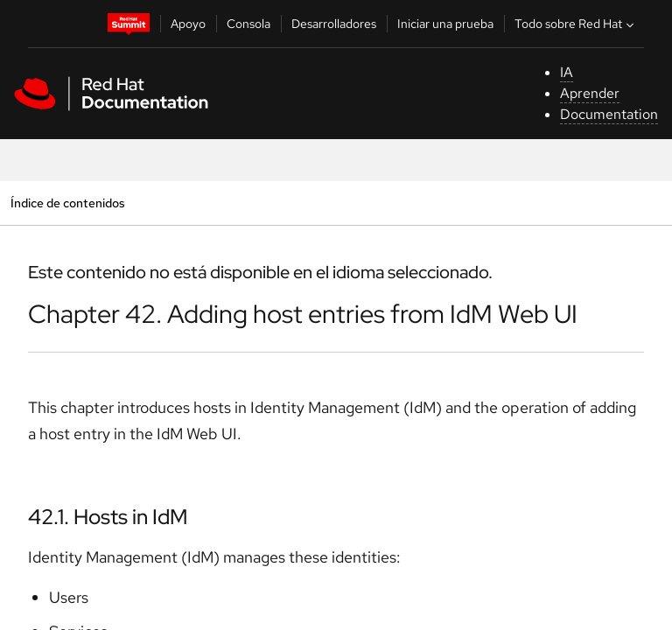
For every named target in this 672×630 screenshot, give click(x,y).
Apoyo (188, 24)
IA (567, 72)
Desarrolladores (334, 24)
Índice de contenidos (67, 203)
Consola (248, 24)
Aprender (590, 93)
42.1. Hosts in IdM (108, 517)
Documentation (609, 114)
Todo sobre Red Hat (576, 24)
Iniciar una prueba (445, 24)
